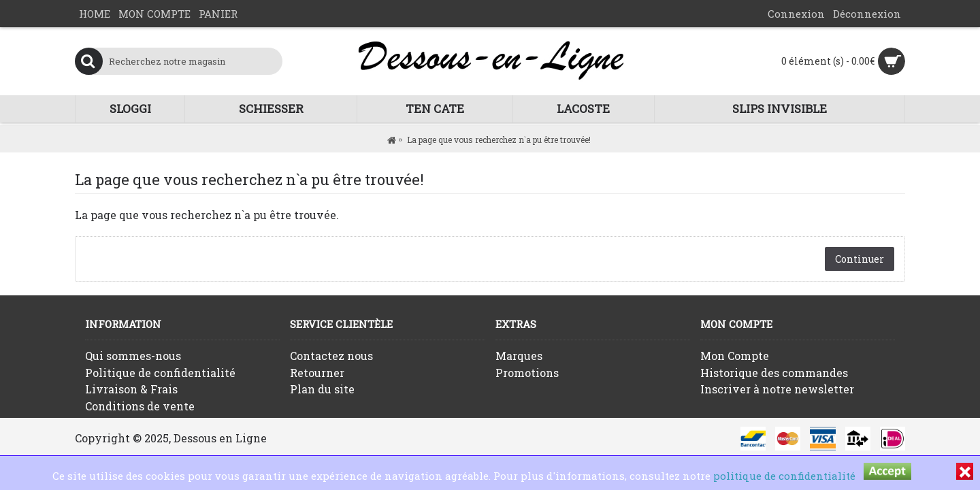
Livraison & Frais (131, 389)
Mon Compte (735, 356)
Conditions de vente (140, 406)
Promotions (527, 373)
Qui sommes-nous (133, 356)
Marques (519, 356)
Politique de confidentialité (160, 373)
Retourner (317, 373)
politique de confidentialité (784, 476)
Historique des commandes (774, 373)
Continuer (860, 259)
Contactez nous (331, 356)
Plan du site (322, 389)
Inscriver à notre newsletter (777, 389)
